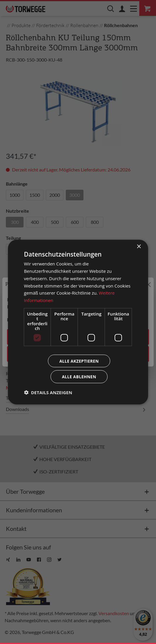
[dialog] (78, 322)
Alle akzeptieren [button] (79, 361)
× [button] (139, 246)
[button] (48, 392)
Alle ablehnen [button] (79, 377)
